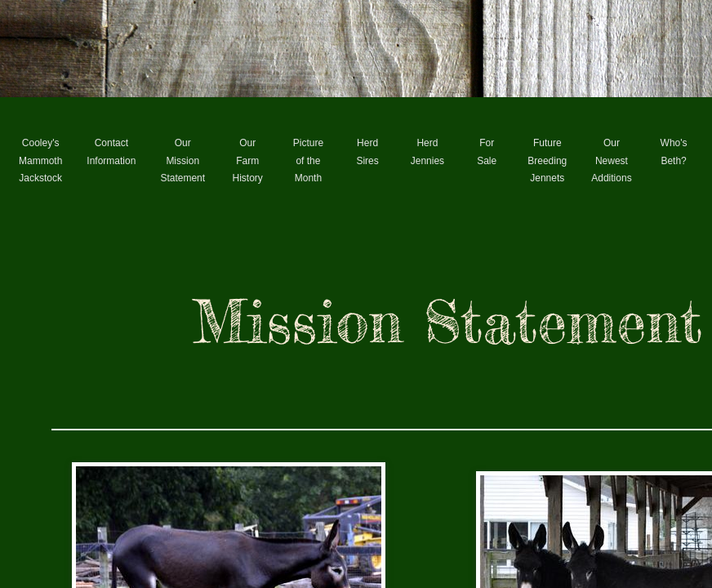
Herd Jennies (427, 152)
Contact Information (111, 152)
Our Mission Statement (182, 160)
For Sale (487, 152)
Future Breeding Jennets (547, 160)
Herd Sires (367, 152)
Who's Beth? (674, 152)
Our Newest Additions (611, 160)
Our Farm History (248, 160)
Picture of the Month (308, 160)
